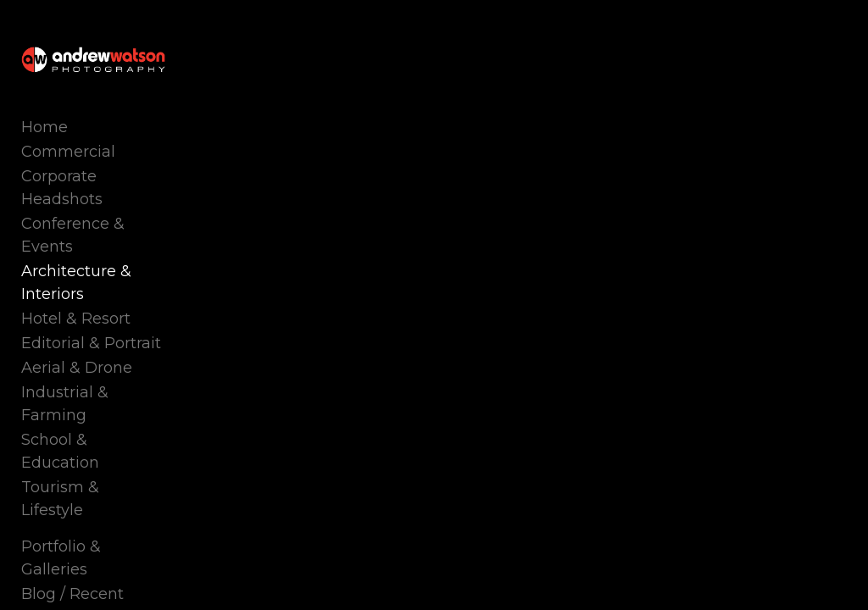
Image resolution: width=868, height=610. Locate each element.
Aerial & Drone (77, 368)
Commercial (68, 152)
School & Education (60, 451)
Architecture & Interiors (76, 283)
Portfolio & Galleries (61, 558)
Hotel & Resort (76, 319)
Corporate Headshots (62, 188)
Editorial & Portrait (91, 343)
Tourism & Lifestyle (60, 499)
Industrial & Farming (65, 404)
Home (45, 127)
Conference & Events (73, 235)
